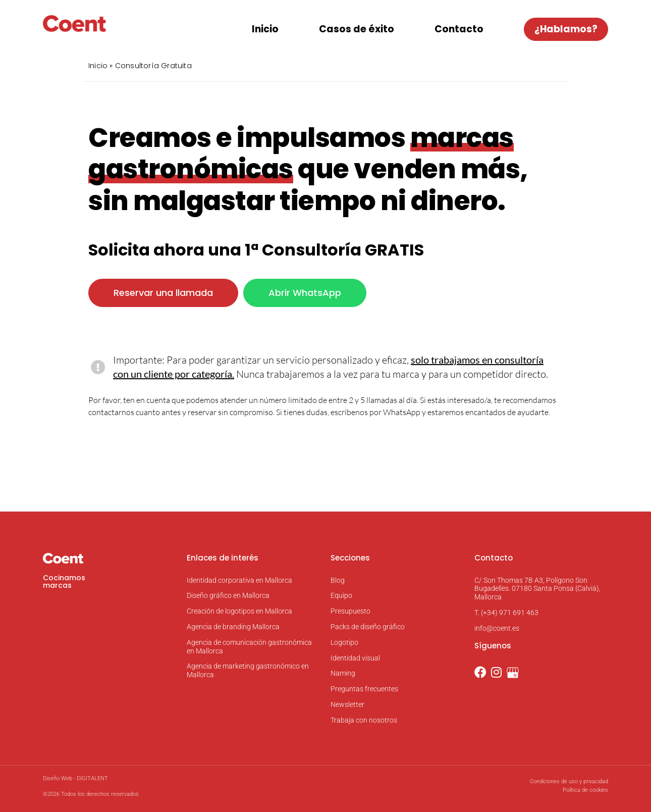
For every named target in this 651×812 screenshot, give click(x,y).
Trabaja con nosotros (364, 720)
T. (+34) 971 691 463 (506, 613)
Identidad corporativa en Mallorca (239, 580)
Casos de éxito (357, 29)
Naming (343, 674)
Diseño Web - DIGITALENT (75, 778)
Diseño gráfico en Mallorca (228, 596)
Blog (338, 580)
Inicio (265, 29)
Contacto (459, 29)
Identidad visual (355, 658)
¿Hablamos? (566, 29)
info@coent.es (497, 628)
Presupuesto (350, 611)
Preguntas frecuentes (364, 689)
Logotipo (344, 642)
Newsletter (347, 704)
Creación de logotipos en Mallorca (239, 611)
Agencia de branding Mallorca (233, 627)
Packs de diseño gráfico (368, 627)
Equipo (341, 596)
